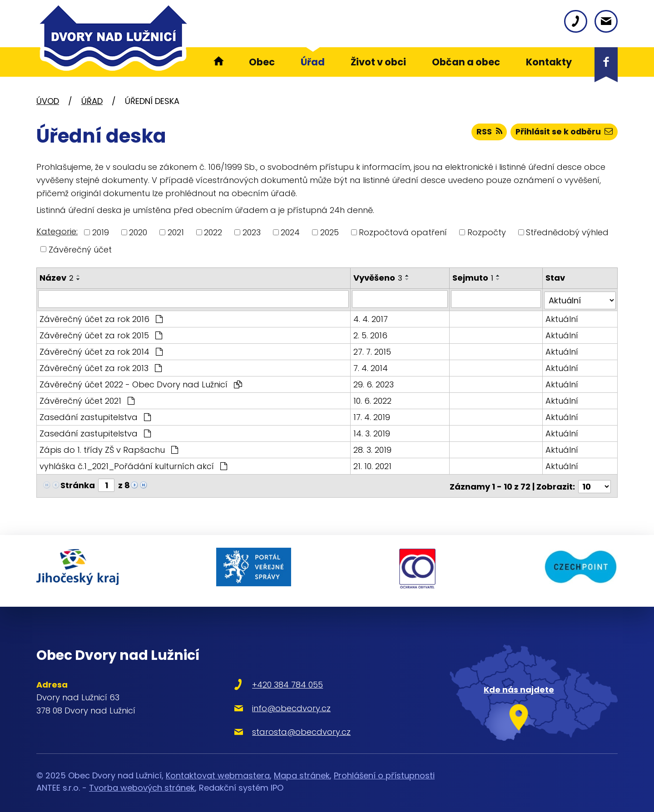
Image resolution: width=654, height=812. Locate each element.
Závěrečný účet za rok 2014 (101, 350)
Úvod (48, 101)
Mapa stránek (302, 768)
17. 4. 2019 (372, 415)
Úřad (92, 101)
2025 (329, 232)
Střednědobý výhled (567, 232)
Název (57, 278)
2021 (176, 232)
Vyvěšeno (378, 278)
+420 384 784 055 (274, 677)
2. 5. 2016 (370, 334)
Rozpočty (487, 232)
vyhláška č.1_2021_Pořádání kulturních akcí (133, 464)
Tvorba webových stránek (142, 780)
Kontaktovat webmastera (218, 768)
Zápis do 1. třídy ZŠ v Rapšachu (109, 448)
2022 (213, 232)
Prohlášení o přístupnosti (384, 768)
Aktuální (562, 317)
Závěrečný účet (80, 249)
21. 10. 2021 (372, 464)
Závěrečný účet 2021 (87, 399)
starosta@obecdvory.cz (288, 724)
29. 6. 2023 (374, 383)
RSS (487, 133)
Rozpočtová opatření (403, 232)
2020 (138, 232)
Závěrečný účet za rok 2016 (101, 317)
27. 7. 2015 (372, 350)
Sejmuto (473, 278)
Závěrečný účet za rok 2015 (101, 334)
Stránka (78, 483)
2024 (290, 232)
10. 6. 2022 (372, 399)
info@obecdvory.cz (278, 701)
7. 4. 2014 (371, 366)
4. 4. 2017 (371, 317)
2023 (252, 232)
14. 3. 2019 (372, 432)
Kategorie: (57, 231)
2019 (101, 232)
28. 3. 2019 (372, 448)
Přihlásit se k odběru (563, 133)
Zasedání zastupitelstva (95, 415)
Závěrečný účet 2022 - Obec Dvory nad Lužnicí (141, 383)
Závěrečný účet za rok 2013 (101, 366)
